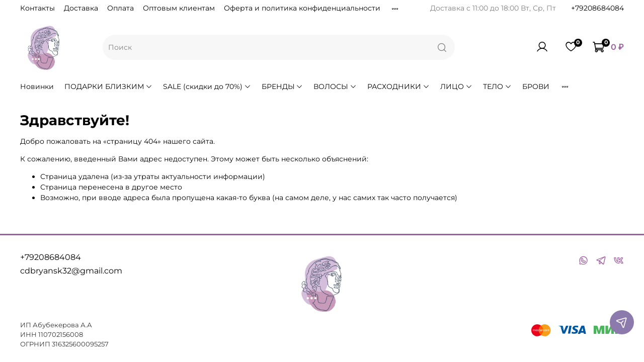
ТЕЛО (497, 86)
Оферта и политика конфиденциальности (302, 8)
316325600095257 (80, 344)
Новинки (37, 86)
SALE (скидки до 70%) (207, 86)
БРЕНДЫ (283, 86)
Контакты (37, 8)
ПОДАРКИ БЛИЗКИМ (108, 86)
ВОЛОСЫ (335, 86)
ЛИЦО (456, 86)
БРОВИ (536, 86)
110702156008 (61, 335)
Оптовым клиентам (179, 8)
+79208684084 (597, 8)
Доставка (81, 8)
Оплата (120, 8)
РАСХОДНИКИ (398, 86)
